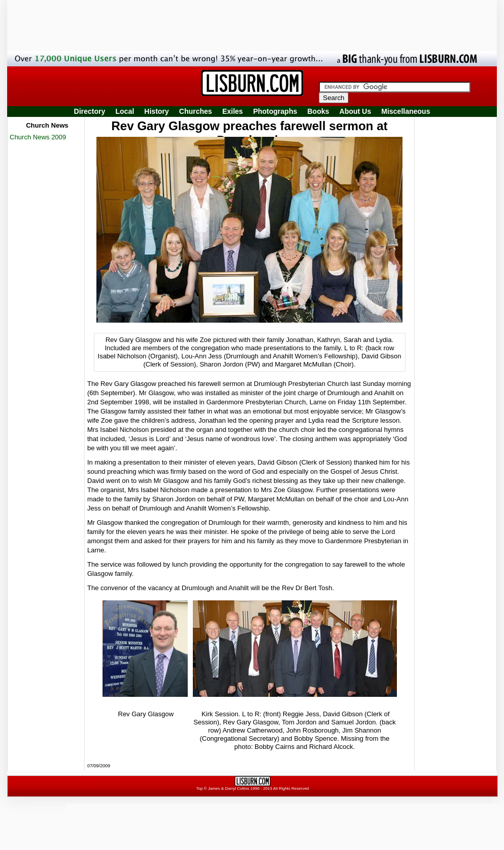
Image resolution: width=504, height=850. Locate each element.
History (157, 111)
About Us (355, 111)
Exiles (233, 111)
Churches (196, 111)
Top (199, 788)
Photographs (275, 111)
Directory (90, 111)
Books (318, 111)
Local (125, 111)
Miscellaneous (406, 111)
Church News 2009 (38, 137)
